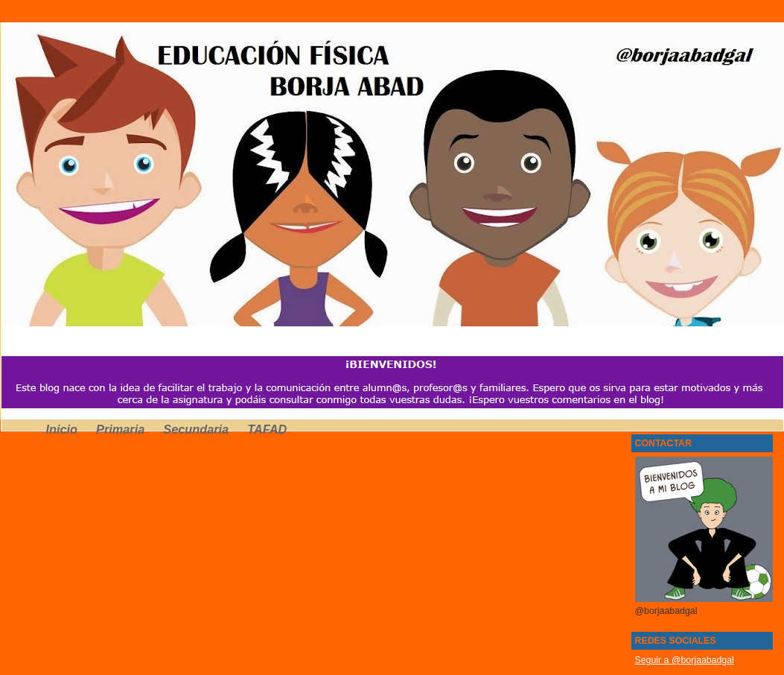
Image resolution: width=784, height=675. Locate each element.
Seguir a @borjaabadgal (685, 660)
